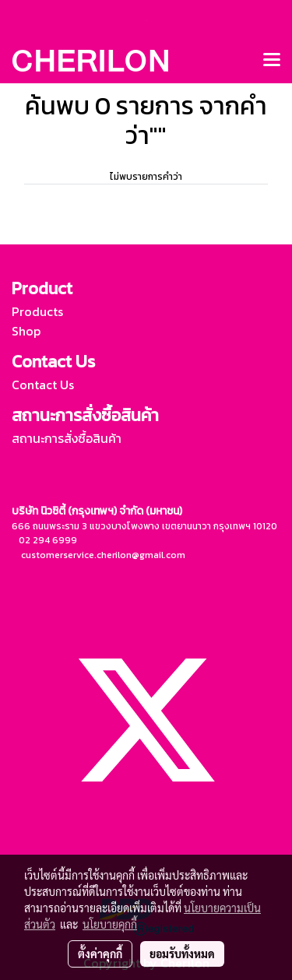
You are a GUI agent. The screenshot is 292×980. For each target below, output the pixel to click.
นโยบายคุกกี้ (110, 924)
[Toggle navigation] (272, 61)
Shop (26, 331)
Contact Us (43, 385)
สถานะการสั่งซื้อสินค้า (67, 438)
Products (37, 311)
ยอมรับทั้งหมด (182, 954)
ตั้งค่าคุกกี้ (100, 954)
